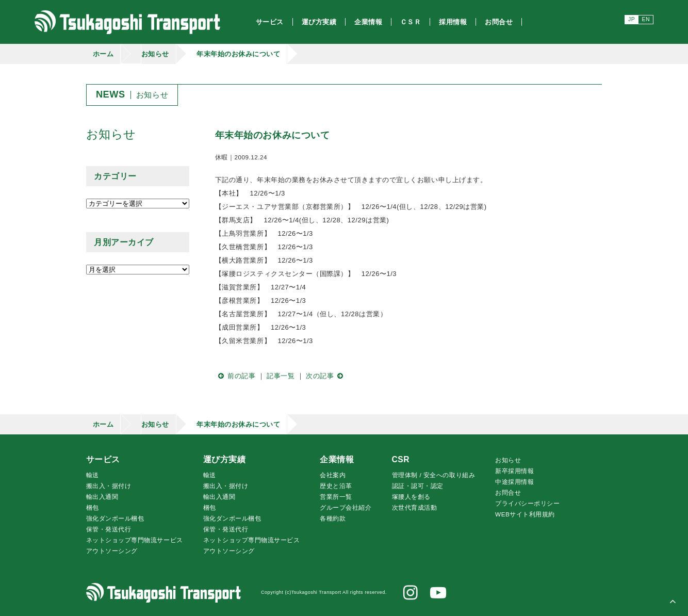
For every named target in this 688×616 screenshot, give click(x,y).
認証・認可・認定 (418, 486)
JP (632, 19)
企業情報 (337, 459)
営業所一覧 (336, 497)
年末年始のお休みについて (238, 54)
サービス (103, 459)
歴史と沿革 (336, 486)
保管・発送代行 (109, 529)
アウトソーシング (112, 551)
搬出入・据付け (109, 486)
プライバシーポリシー (527, 503)
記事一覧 (281, 376)
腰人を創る (411, 497)
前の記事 (235, 376)
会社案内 (333, 475)
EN (646, 19)
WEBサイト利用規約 (525, 514)
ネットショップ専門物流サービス (135, 540)
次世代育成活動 (415, 507)
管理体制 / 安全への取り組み (434, 475)
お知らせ (155, 54)
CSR (401, 459)
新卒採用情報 (514, 471)
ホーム (103, 54)
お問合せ (508, 492)
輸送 (93, 475)
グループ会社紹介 (346, 507)
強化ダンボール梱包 (115, 518)
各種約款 (333, 518)
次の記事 (326, 376)
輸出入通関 (102, 497)
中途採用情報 (514, 482)
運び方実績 (225, 459)
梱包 (93, 507)
